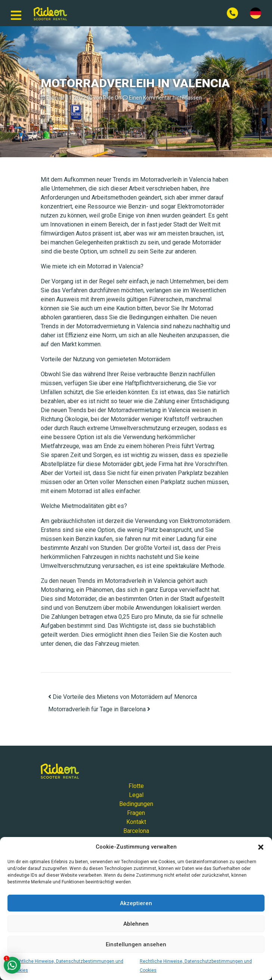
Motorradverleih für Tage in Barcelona (99, 709)
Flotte (136, 786)
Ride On (112, 98)
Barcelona (136, 831)
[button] (261, 847)
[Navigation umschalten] (16, 13)
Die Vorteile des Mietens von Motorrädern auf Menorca (123, 697)
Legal (136, 795)
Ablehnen (136, 924)
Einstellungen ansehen (136, 944)
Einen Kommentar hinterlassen (165, 98)
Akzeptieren (136, 903)
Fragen (136, 813)
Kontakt (136, 822)
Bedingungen (136, 804)
